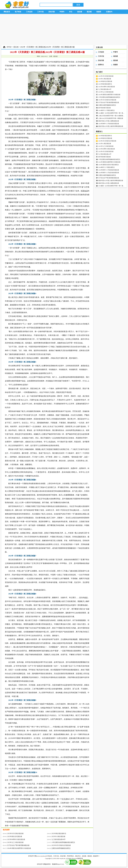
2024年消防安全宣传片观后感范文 (109, 165)
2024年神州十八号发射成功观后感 (109, 124)
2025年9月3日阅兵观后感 (15, 834)
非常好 (9, 47)
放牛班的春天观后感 (104, 108)
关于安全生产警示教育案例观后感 (18, 845)
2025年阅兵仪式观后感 (15, 836)
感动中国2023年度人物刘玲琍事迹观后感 (111, 126)
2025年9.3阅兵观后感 (58, 836)
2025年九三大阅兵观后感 (15, 842)
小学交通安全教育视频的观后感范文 (63, 842)
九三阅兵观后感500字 (58, 839)
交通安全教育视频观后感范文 (61, 848)
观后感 (16, 47)
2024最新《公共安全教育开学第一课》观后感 (112, 113)
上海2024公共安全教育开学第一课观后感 (111, 118)
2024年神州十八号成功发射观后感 (109, 173)
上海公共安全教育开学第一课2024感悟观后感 (112, 116)
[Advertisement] (64, 29)
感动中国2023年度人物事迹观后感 (109, 121)
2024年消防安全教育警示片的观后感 (19, 848)
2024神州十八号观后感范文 (106, 110)
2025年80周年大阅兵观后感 (16, 839)
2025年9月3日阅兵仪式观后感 (61, 845)
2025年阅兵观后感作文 (59, 834)
